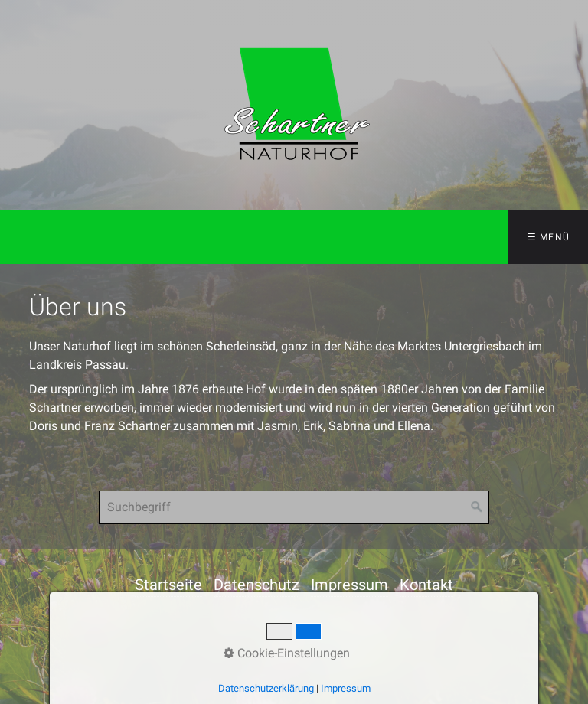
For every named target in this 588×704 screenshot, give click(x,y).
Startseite (168, 585)
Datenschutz (256, 585)
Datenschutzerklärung (266, 688)
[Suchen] (477, 507)
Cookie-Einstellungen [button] (287, 653)
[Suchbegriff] (294, 507)
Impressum (350, 585)
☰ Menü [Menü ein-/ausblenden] (549, 237)
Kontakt (426, 585)
